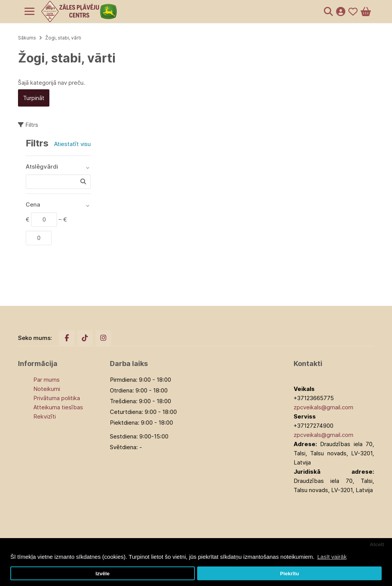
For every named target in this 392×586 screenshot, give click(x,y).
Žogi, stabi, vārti (63, 38)
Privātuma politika (57, 398)
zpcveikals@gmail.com (323, 407)
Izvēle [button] (102, 574)
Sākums (27, 38)
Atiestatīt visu (72, 144)
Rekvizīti (45, 416)
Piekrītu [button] (289, 574)
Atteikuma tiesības (58, 407)
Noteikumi (47, 389)
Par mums (47, 380)
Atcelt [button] (377, 544)
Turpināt (34, 98)
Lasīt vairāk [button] (332, 557)
